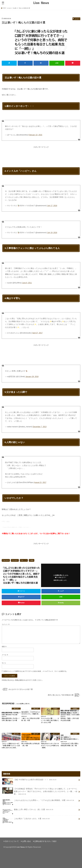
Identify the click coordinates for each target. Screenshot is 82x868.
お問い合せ (27, 841)
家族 (32, 560)
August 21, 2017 (40, 482)
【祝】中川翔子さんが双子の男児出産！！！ (30, 780)
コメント (6, 624)
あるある (7, 560)
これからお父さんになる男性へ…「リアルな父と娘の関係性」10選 (38, 801)
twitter (8, 521)
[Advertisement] (41, 153)
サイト (4, 663)
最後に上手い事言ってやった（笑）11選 (28, 810)
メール (5, 655)
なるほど (16, 560)
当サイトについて (12, 841)
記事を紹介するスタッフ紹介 (46, 841)
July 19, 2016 (52, 232)
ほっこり (24, 560)
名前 (4, 646)
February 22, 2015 (35, 135)
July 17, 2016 (52, 206)
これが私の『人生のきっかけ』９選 (26, 819)
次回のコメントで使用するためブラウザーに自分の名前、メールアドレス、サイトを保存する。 (36, 671)
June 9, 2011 (27, 283)
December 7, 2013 (40, 427)
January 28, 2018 (32, 376)
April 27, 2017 (37, 333)
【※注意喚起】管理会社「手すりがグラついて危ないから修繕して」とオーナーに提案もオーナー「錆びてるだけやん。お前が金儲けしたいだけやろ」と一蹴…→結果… (40, 791)
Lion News (41, 3)
